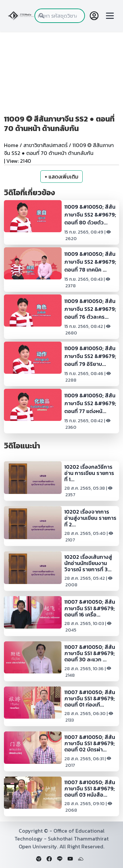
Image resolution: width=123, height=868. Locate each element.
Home (11, 145)
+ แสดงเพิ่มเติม (61, 177)
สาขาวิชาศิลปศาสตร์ (45, 145)
